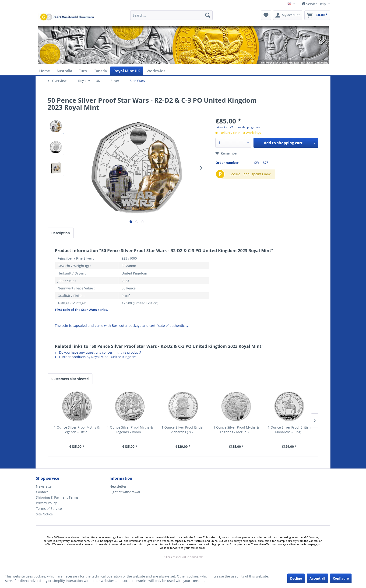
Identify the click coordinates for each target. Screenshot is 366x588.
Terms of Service (49, 509)
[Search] (208, 15)
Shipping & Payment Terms (57, 497)
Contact (42, 492)
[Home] (45, 71)
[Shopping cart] (317, 15)
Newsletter (44, 486)
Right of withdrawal (125, 492)
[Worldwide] (156, 71)
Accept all (317, 578)
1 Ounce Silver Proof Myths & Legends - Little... (77, 430)
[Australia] (64, 71)
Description (61, 233)
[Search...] (171, 15)
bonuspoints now (257, 174)
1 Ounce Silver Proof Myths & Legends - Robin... (130, 430)
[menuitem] (171, 17)
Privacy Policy (46, 503)
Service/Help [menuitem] (314, 4)
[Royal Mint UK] (127, 71)
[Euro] (83, 71)
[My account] (288, 15)
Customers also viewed (70, 379)
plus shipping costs (248, 127)
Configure (341, 578)
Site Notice (44, 514)
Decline (296, 578)
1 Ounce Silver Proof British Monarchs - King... (289, 430)
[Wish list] (266, 15)
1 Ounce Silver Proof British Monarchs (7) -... (183, 430)
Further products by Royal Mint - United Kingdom (96, 357)
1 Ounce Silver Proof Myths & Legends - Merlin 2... (236, 430)
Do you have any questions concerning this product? (98, 352)
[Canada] (100, 71)
